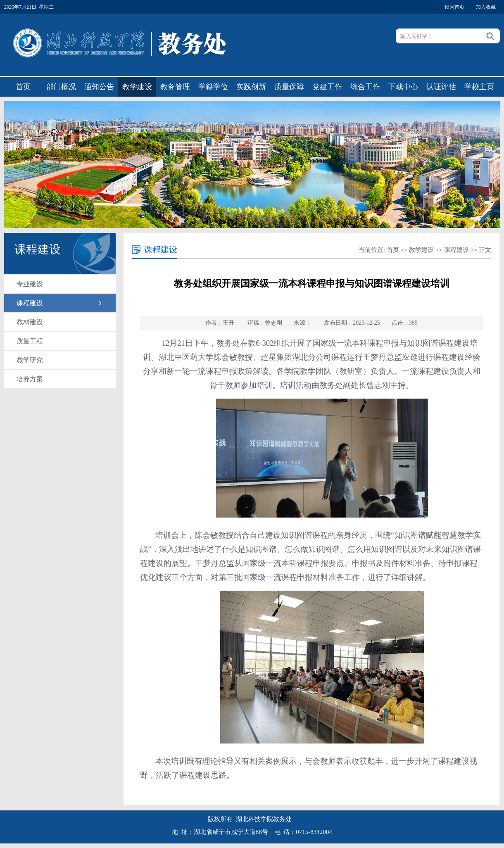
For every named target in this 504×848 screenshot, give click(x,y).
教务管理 (175, 87)
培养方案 (30, 379)
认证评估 (441, 87)
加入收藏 (486, 7)
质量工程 (30, 341)
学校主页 (479, 87)
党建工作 (327, 87)
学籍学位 (213, 87)
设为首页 (454, 7)
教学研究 (30, 360)
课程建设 (30, 303)
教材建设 (30, 322)
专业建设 (30, 284)
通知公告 (99, 87)
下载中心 (403, 87)
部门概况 (61, 87)
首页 (23, 87)
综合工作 (365, 87)
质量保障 (289, 87)
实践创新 (251, 87)
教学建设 (137, 87)
